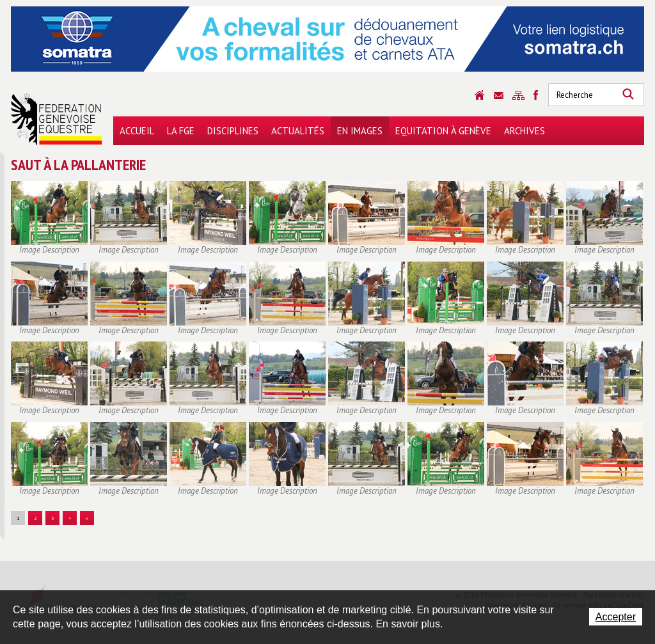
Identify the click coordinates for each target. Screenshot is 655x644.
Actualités (298, 131)
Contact (499, 96)
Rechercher (628, 95)
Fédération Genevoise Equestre (57, 119)
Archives (525, 131)
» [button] (87, 518)
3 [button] (52, 518)
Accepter (616, 617)
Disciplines (233, 131)
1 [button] (18, 518)
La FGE (181, 131)
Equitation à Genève (443, 131)
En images (360, 131)
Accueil (137, 131)
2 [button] (35, 518)
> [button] (70, 518)
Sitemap (518, 95)
